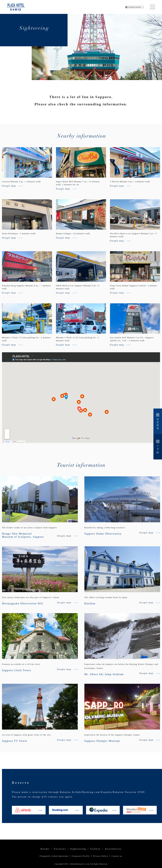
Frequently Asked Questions (54, 856)
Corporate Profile (81, 856)
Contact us (117, 856)
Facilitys (60, 849)
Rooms (45, 849)
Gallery (96, 849)
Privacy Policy (101, 856)
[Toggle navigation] (153, 7)
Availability (113, 849)
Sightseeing (78, 849)
